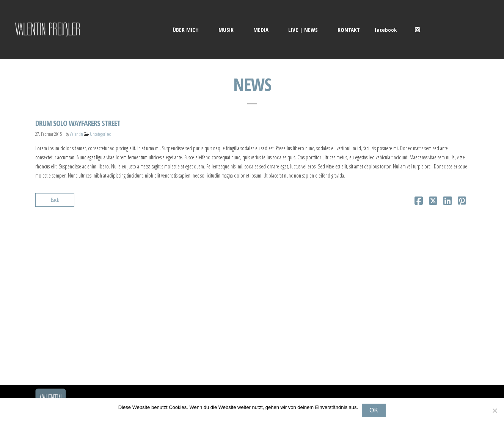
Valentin (76, 134)
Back (55, 200)
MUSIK (226, 30)
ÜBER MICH (186, 30)
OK (374, 410)
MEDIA (261, 30)
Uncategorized (101, 134)
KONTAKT (349, 30)
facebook (385, 30)
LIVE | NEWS (303, 30)
